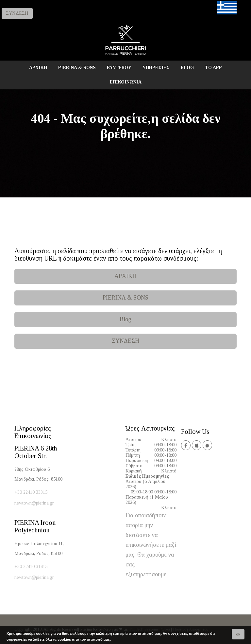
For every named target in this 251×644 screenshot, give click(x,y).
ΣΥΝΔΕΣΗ (17, 13)
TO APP (213, 68)
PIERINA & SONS (77, 68)
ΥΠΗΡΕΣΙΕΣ (156, 68)
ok (238, 634)
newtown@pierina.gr (34, 503)
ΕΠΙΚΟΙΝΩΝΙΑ (126, 82)
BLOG (187, 68)
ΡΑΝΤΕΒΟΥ (119, 68)
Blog (125, 319)
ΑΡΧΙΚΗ (38, 68)
